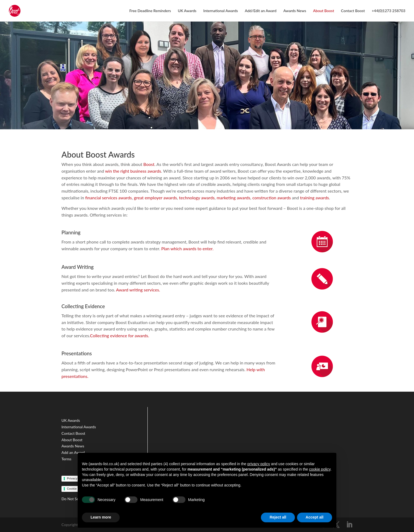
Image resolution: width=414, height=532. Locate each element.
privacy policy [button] (259, 464)
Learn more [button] (101, 517)
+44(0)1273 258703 (389, 11)
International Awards (220, 11)
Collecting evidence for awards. (120, 335)
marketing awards (234, 198)
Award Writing (77, 267)
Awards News (295, 11)
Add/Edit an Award (261, 11)
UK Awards (187, 11)
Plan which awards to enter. (188, 248)
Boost (149, 164)
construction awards (272, 198)
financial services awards (108, 198)
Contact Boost (353, 11)
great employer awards (156, 198)
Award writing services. (138, 290)
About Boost (323, 11)
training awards (315, 198)
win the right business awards (133, 171)
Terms (67, 459)
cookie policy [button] (320, 469)
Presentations (77, 353)
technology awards (197, 198)
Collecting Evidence (83, 306)
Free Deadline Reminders (150, 11)
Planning (71, 232)
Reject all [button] (278, 517)
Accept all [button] (315, 517)
